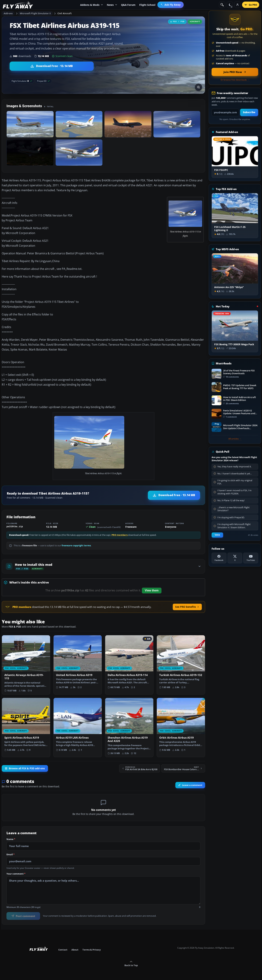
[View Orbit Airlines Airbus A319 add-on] (181, 726)
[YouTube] (251, 558)
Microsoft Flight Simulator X (35, 13)
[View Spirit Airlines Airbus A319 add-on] (26, 726)
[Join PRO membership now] (235, 72)
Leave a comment (190, 785)
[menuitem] (171, 5)
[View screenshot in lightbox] (198, 87)
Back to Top (131, 964)
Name (11, 839)
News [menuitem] (112, 5)
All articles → (235, 439)
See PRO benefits (187, 607)
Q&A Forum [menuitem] (128, 5)
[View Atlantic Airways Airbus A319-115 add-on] (26, 665)
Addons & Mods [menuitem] (92, 5)
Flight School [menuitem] (147, 5)
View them (152, 590)
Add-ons (8, 13)
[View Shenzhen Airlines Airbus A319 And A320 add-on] (129, 727)
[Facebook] (219, 558)
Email (11, 855)
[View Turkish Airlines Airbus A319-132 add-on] (181, 663)
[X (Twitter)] (235, 558)
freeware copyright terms (76, 546)
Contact (63, 950)
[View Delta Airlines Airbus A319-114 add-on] (129, 663)
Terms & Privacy (92, 950)
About (75, 950)
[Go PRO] (251, 5)
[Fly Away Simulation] (18, 5)
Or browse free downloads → (235, 80)
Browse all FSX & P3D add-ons (25, 768)
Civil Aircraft (64, 13)
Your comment (16, 874)
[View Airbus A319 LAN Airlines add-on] (78, 726)
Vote (217, 535)
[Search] (222, 5)
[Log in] (237, 5)
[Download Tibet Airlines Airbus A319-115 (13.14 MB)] (52, 66)
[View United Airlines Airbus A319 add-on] (78, 663)
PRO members (120, 535)
